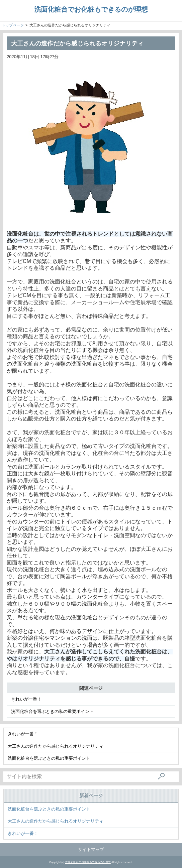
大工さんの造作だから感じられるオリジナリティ (56, 746)
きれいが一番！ (26, 699)
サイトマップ (91, 849)
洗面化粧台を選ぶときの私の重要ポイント (52, 711)
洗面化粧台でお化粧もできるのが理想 (91, 9)
